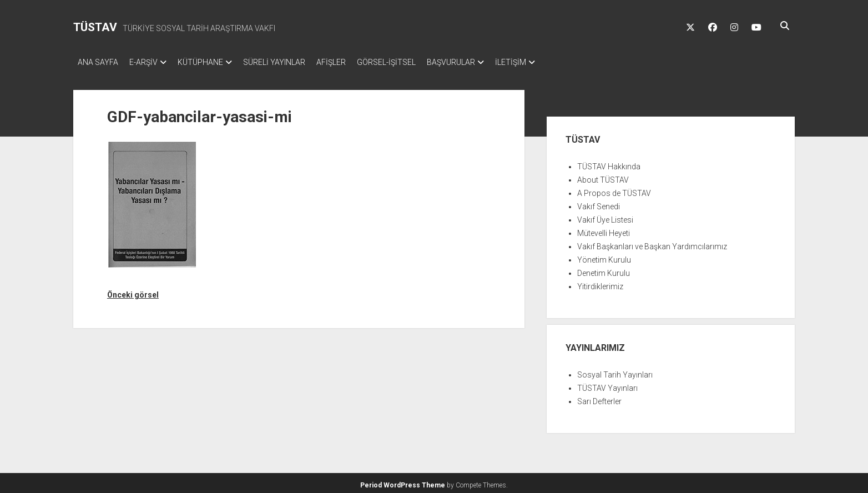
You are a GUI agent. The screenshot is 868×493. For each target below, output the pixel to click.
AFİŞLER (353, 62)
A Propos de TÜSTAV (614, 190)
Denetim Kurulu (604, 270)
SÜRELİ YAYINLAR (291, 62)
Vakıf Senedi (599, 203)
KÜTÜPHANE (211, 62)
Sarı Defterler (599, 398)
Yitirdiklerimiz (600, 283)
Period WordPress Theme (403, 482)
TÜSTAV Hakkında (609, 163)
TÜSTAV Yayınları (607, 385)
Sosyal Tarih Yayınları (615, 371)
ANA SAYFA (98, 62)
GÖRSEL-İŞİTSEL (414, 62)
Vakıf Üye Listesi (605, 217)
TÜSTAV (95, 27)
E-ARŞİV (149, 62)
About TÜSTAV (603, 177)
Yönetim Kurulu (604, 256)
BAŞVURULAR (484, 62)
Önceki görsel (133, 291)
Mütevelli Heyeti (604, 230)
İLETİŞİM (549, 62)
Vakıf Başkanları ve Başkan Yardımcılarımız (652, 243)
